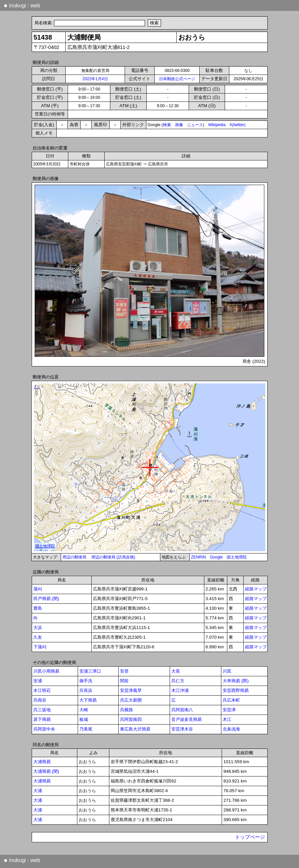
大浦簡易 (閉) (46, 771)
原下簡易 (42, 719)
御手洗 (86, 681)
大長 (176, 671)
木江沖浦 (180, 690)
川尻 (227, 671)
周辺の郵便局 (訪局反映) (113, 557)
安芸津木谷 (182, 729)
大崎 (84, 710)
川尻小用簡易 (46, 671)
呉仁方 (178, 681)
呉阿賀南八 (182, 710)
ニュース (195, 125)
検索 (167, 125)
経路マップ (256, 589)
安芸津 (229, 710)
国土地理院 (237, 557)
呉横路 (126, 710)
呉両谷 (40, 700)
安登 (124, 671)
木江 (227, 719)
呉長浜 (86, 690)
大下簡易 (88, 700)
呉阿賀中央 (44, 729)
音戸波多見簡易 (186, 719)
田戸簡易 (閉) (46, 599)
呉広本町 (231, 700)
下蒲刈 (40, 647)
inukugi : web (22, 5)
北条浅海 (231, 729)
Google (216, 557)
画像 (179, 125)
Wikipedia (217, 125)
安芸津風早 (131, 690)
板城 (84, 719)
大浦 (38, 791)
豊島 (38, 608)
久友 (38, 637)
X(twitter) (238, 125)
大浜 (38, 628)
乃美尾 (86, 729)
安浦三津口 (90, 671)
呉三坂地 (42, 710)
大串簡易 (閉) (236, 681)
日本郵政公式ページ (177, 79)
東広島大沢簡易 (135, 729)
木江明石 (42, 690)
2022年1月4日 (95, 79)
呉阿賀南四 (131, 719)
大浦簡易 (42, 762)
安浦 (38, 681)
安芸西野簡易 (236, 690)
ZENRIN (198, 557)
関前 (124, 681)
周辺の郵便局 (74, 557)
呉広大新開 (131, 700)
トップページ (250, 837)
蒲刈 (38, 589)
